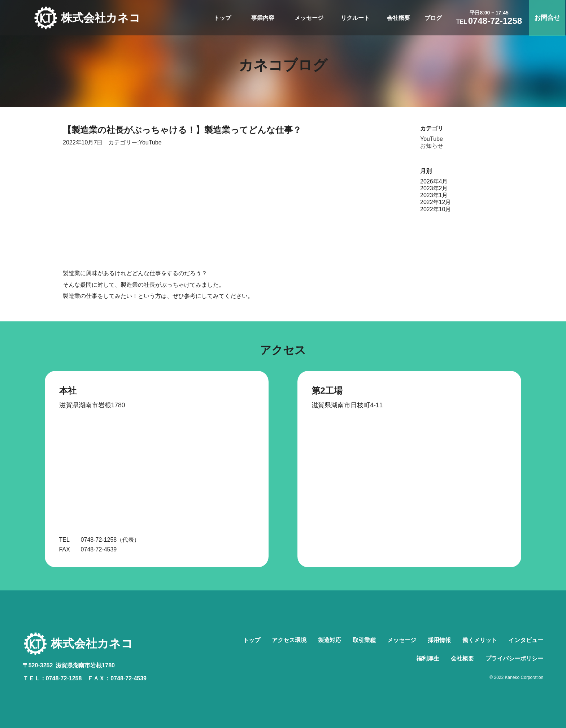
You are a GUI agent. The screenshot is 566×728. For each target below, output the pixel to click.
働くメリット (480, 640)
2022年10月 (436, 209)
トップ (223, 18)
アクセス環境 (289, 640)
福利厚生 (428, 658)
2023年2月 (434, 188)
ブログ (434, 18)
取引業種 (364, 640)
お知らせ (432, 146)
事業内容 (264, 18)
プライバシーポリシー (514, 658)
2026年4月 (434, 181)
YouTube (150, 142)
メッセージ (310, 18)
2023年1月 (434, 195)
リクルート (356, 18)
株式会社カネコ (103, 18)
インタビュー (526, 640)
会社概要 (399, 18)
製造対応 (330, 640)
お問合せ (548, 18)
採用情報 (439, 640)
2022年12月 (436, 202)
